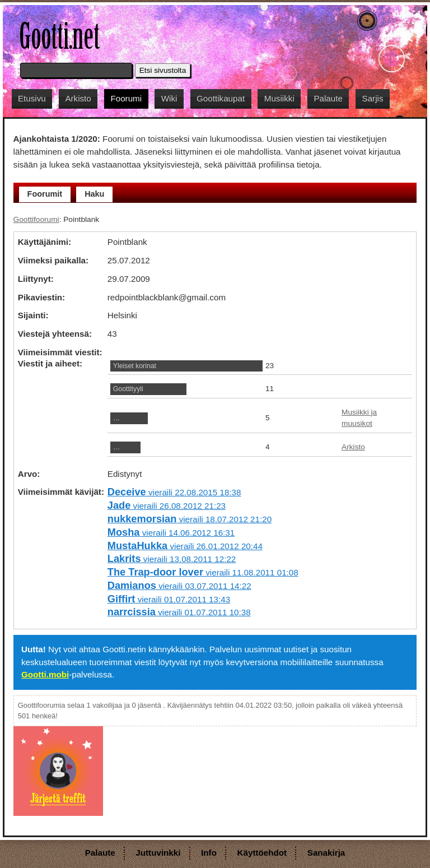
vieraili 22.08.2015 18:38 (174, 492)
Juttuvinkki (158, 853)
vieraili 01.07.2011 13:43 (169, 599)
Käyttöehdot (262, 853)
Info (209, 853)
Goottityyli (128, 389)
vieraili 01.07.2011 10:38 (179, 612)
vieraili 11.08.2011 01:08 (203, 572)
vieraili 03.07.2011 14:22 (179, 586)
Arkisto (78, 98)
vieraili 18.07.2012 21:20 (190, 519)
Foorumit (45, 194)
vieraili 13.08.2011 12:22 (172, 559)
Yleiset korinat (135, 366)
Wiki (169, 98)
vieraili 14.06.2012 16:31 (171, 533)
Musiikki (279, 98)
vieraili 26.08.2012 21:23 (167, 506)
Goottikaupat (221, 98)
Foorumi (126, 98)
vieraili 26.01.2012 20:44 (185, 546)
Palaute (328, 98)
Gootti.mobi (45, 674)
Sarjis (373, 98)
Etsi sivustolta (163, 70)
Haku (94, 194)
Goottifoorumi (36, 219)
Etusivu (32, 98)
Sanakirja (326, 853)
